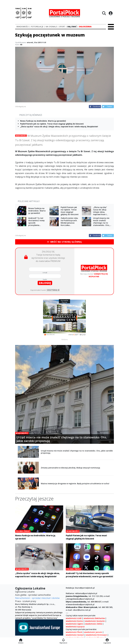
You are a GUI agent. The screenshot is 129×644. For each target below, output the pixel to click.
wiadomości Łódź (74, 618)
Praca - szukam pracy (26, 601)
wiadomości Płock (74, 632)
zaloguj (45, 283)
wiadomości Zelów (94, 624)
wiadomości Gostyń (75, 635)
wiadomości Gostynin (95, 621)
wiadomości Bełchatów (94, 618)
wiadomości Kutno (74, 621)
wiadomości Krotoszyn (96, 635)
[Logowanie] (107, 640)
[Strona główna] (21, 640)
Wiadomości (21, 136)
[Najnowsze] (63, 640)
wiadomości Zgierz (74, 624)
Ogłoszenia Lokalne (25, 592)
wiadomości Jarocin (93, 632)
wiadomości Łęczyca (75, 627)
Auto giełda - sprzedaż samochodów (33, 595)
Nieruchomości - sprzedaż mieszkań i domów (37, 598)
